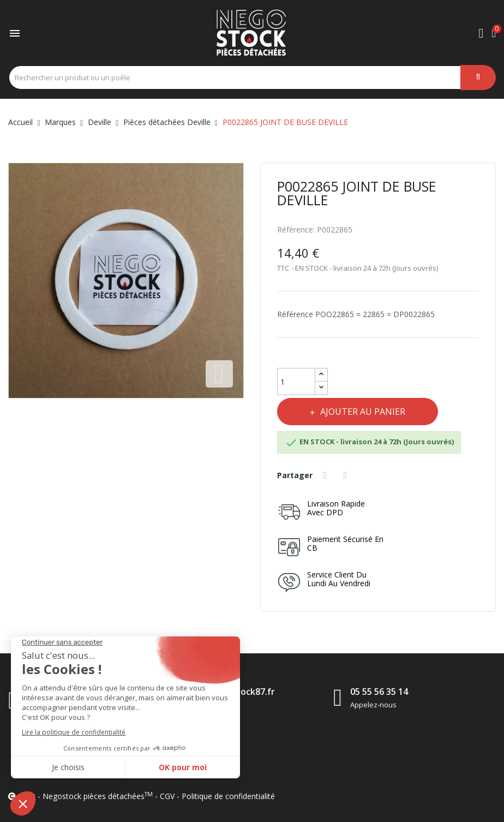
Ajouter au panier (362, 412)
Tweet (347, 475)
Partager (327, 475)
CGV (167, 796)
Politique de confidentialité (228, 796)
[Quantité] (296, 382)
